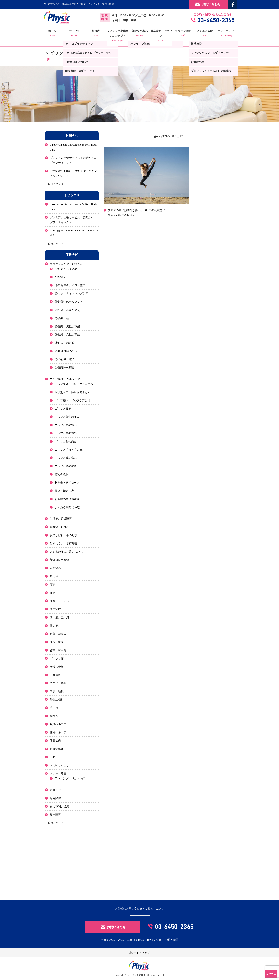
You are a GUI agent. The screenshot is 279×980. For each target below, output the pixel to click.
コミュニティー (226, 34)
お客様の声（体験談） (68, 499)
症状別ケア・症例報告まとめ (73, 392)
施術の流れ (62, 474)
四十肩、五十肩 (59, 618)
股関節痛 (55, 741)
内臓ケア (55, 790)
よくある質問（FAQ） (68, 507)
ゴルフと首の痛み (66, 433)
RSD (53, 757)
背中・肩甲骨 (58, 650)
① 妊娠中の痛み (65, 368)
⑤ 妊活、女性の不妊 (67, 335)
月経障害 (55, 798)
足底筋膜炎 (57, 749)
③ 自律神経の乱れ (66, 351)
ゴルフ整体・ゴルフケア (65, 379)
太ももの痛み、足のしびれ (66, 552)
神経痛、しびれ (59, 527)
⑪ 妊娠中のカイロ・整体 (70, 285)
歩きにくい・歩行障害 (64, 543)
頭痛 (53, 585)
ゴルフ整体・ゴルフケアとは (73, 400)
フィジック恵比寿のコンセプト (118, 36)
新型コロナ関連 (59, 560)
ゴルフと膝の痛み (66, 458)
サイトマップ (140, 952)
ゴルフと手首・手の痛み (70, 450)
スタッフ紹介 (183, 34)
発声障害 (55, 815)
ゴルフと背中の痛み (67, 417)
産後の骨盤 (57, 667)
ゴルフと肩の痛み (66, 425)
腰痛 (53, 593)
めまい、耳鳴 (58, 683)
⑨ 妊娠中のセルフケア (69, 302)
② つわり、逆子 (65, 359)
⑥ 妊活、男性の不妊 (67, 326)
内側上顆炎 (57, 691)
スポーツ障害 (58, 774)
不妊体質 (55, 675)
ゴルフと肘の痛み (66, 442)
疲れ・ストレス (59, 601)
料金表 (96, 34)
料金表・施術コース (67, 483)
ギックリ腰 (57, 659)
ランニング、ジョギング (70, 778)
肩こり (54, 576)
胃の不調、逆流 (59, 807)
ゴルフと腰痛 (63, 409)
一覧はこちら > (54, 184)
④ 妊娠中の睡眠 (65, 343)
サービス (75, 34)
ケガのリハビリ (59, 765)
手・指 (54, 708)
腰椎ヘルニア (58, 732)
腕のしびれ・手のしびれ (65, 535)
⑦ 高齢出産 (62, 318)
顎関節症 (55, 609)
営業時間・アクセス (161, 36)
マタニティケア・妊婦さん (66, 264)
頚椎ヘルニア (58, 724)
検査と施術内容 (64, 491)
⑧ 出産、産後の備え (67, 310)
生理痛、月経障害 (61, 519)
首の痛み (55, 568)
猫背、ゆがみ (58, 634)
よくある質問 (205, 34)
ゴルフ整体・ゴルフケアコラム (74, 384)
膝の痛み (55, 626)
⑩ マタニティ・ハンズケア (72, 294)
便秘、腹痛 (57, 642)
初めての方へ (140, 34)
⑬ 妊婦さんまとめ (66, 269)
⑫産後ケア (62, 277)
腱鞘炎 (54, 716)
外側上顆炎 (57, 700)
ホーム (53, 34)
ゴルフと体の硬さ (66, 466)
